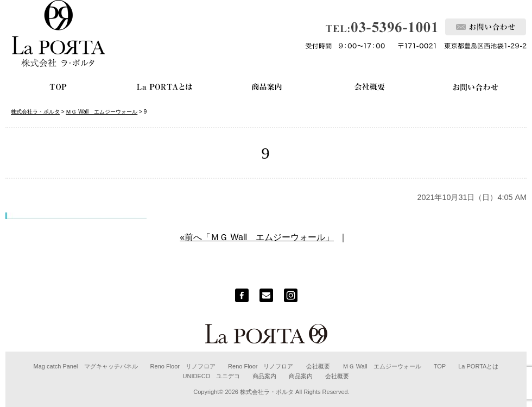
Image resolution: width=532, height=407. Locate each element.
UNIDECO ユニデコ (212, 376)
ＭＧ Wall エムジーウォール (382, 366)
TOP (440, 366)
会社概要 (318, 366)
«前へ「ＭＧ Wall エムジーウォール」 (257, 237)
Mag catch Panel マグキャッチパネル (86, 366)
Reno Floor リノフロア (183, 366)
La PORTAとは (478, 366)
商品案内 (264, 376)
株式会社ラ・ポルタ (267, 392)
